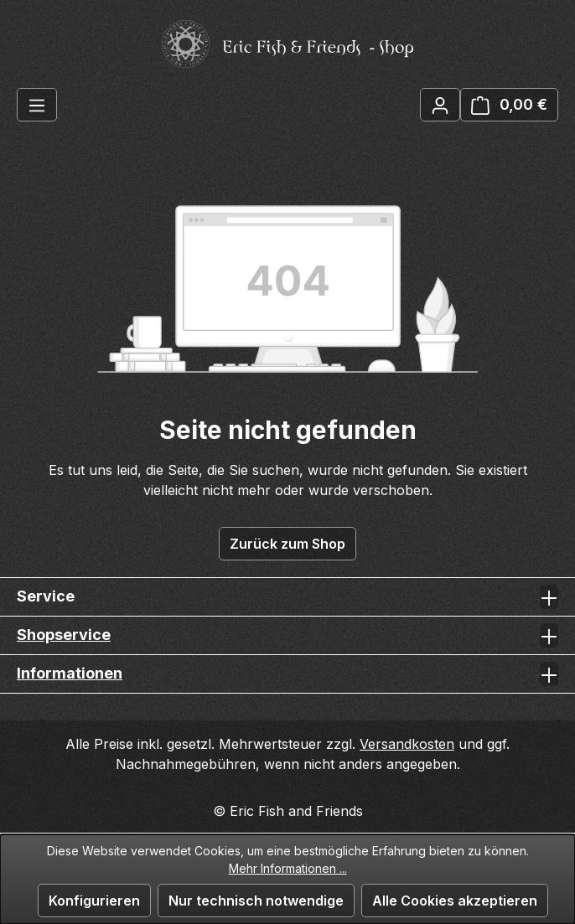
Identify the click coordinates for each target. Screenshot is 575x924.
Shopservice (64, 635)
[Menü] (37, 105)
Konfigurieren (94, 901)
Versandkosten (407, 744)
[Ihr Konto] (440, 105)
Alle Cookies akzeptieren (455, 901)
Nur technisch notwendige (256, 901)
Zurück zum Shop (287, 544)
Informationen (70, 673)
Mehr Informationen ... (288, 868)
